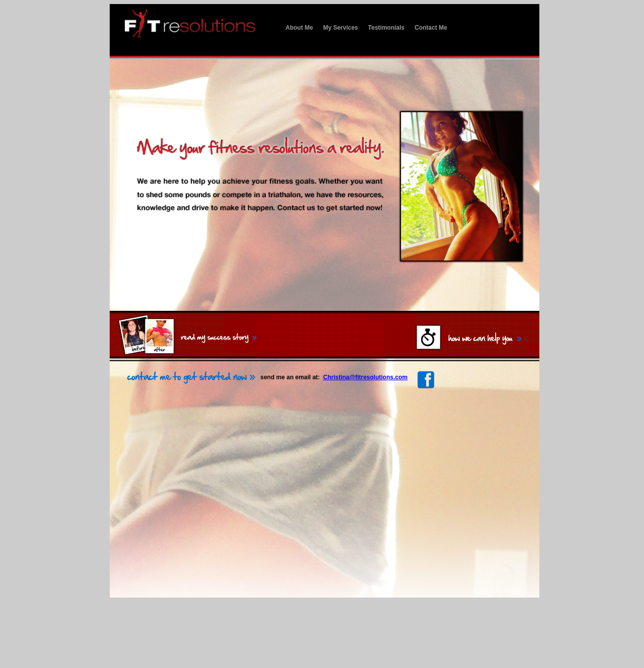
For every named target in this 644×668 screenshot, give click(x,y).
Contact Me (431, 28)
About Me (300, 28)
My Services (340, 28)
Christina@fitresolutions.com (365, 377)
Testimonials (386, 28)
